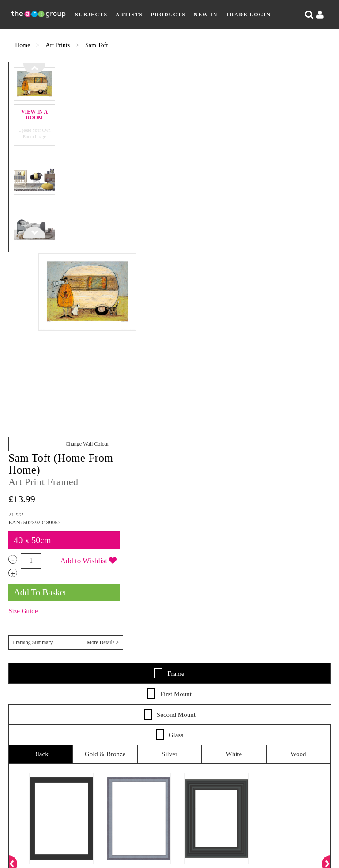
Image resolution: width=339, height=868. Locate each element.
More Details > (315, 253)
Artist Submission (75, 649)
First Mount (169, 305)
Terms (262, 624)
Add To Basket (264, 213)
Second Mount (170, 326)
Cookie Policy (295, 649)
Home (23, 45)
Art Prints (58, 45)
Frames (293, 624)
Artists (129, 15)
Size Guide (247, 232)
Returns (228, 624)
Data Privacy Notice (226, 649)
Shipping (191, 624)
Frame (169, 284)
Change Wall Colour (142, 254)
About (24, 649)
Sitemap (168, 649)
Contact (130, 649)
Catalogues (167, 632)
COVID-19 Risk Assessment (167, 658)
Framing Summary (284, 253)
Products (168, 15)
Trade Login (248, 15)
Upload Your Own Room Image (30, 129)
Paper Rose (222, 742)
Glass (169, 346)
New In (206, 15)
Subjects (91, 15)
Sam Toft (96, 45)
